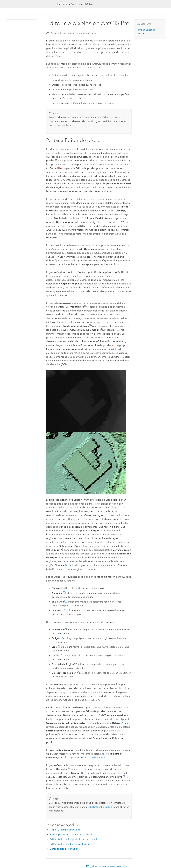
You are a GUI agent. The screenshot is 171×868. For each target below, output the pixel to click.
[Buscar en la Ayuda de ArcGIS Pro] (83, 4)
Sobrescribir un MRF (102, 807)
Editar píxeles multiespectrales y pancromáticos (75, 839)
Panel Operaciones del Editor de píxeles (71, 834)
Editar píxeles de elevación (64, 849)
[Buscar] (111, 4)
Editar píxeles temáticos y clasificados (70, 844)
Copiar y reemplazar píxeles (65, 829)
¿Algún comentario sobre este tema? (111, 866)
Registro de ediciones (93, 757)
